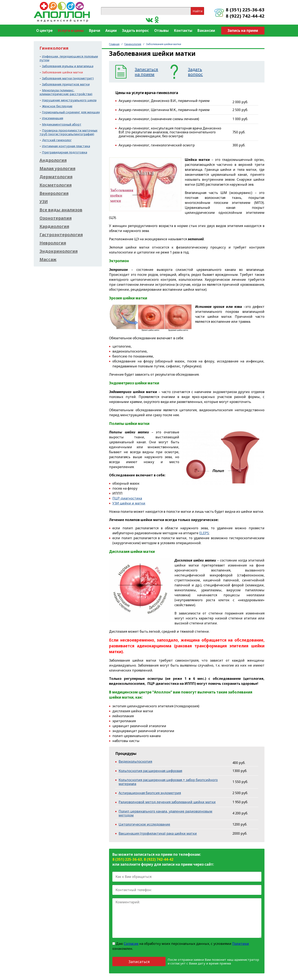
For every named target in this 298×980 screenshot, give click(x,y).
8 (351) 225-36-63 (245, 10)
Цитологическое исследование (144, 824)
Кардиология (54, 226)
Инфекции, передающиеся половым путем (69, 58)
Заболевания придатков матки (66, 84)
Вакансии (206, 30)
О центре (44, 30)
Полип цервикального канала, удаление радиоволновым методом (165, 813)
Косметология (56, 185)
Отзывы (161, 30)
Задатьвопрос (195, 72)
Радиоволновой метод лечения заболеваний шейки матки (167, 802)
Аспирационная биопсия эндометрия (150, 793)
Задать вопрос (135, 30)
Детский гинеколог (57, 140)
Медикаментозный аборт (62, 124)
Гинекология (133, 44)
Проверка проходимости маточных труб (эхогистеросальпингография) (68, 132)
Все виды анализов (61, 210)
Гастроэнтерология (61, 235)
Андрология (53, 160)
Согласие (131, 944)
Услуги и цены (71, 30)
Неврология (53, 243)
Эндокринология (59, 251)
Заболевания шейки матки (62, 72)
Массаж (48, 259)
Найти (198, 11)
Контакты (183, 30)
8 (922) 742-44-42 (245, 16)
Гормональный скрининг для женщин (71, 112)
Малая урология (57, 169)
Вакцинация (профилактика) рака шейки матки (158, 833)
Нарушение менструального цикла (69, 100)
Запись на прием (243, 30)
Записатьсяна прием (146, 72)
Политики (241, 944)
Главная (114, 44)
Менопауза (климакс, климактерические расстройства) (66, 92)
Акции (111, 30)
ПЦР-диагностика (127, 498)
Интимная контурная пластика (66, 146)
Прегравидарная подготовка (65, 152)
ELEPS (204, 533)
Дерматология (56, 177)
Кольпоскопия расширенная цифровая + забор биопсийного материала (168, 782)
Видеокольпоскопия (135, 761)
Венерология (54, 193)
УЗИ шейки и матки (129, 503)
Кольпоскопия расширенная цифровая (150, 771)
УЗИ (44, 202)
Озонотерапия (56, 218)
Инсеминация (53, 118)
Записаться (139, 962)
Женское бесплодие (57, 106)
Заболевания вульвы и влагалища (68, 66)
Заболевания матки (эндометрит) (68, 78)
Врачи (95, 30)
